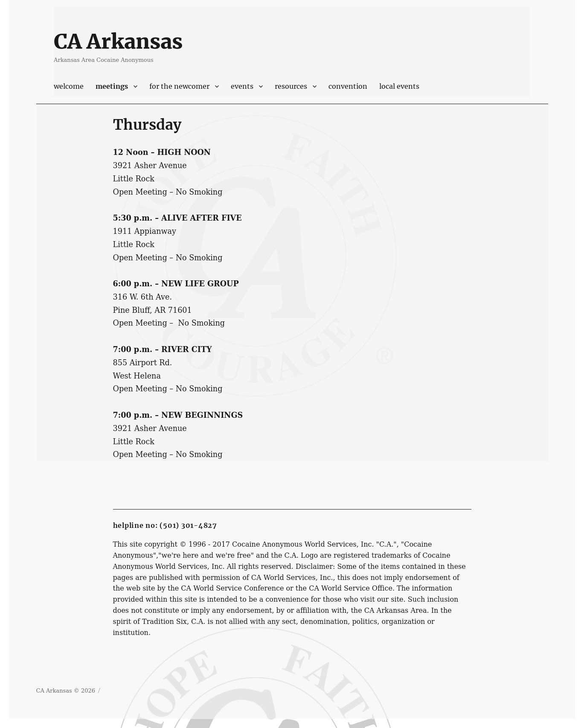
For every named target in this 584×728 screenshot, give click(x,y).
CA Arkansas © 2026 (66, 691)
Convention (348, 86)
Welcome (69, 86)
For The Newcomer (179, 86)
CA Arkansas (118, 41)
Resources (291, 86)
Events (242, 86)
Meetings (112, 86)
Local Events (399, 86)
